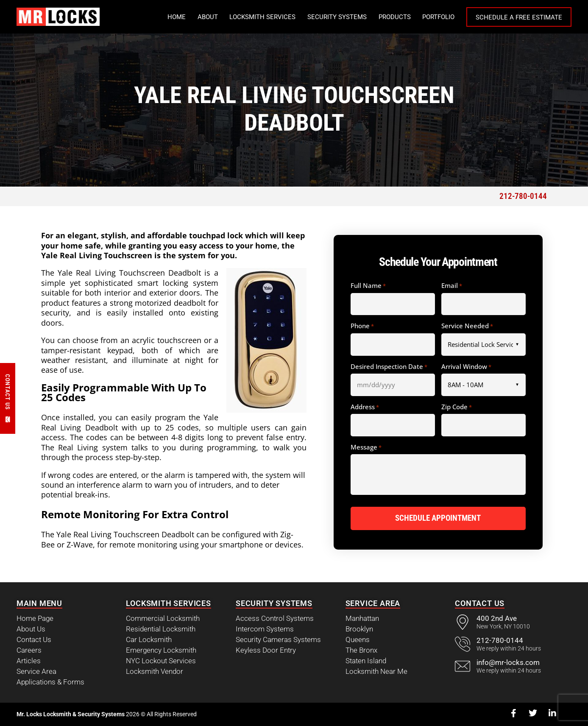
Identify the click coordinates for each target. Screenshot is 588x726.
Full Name (368, 286)
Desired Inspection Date (389, 367)
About (208, 17)
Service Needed (467, 326)
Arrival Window (466, 367)
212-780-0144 (523, 196)
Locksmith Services (262, 17)
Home (177, 17)
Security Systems (337, 17)
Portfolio (438, 17)
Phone (362, 326)
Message (366, 447)
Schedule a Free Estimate (519, 17)
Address (365, 407)
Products (395, 17)
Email (452, 286)
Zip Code (457, 407)
